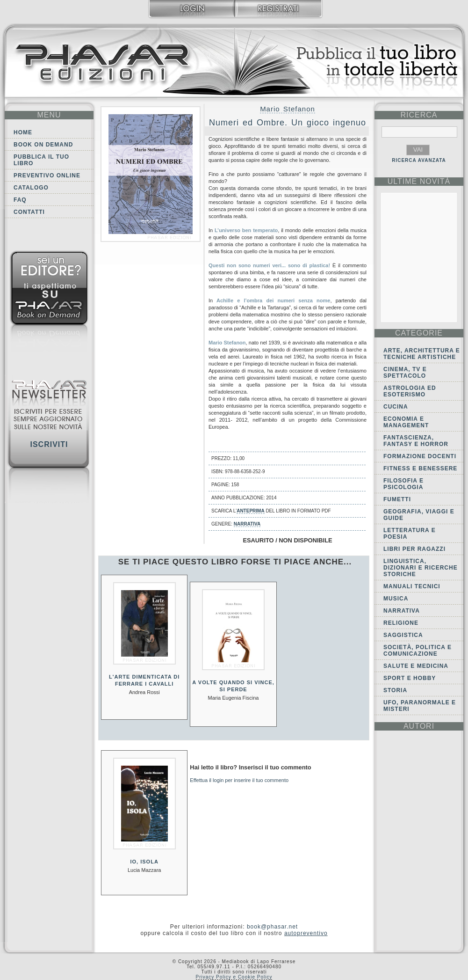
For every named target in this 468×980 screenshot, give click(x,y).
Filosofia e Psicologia (403, 484)
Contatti (29, 212)
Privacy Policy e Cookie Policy (234, 977)
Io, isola (144, 862)
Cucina (396, 407)
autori (419, 726)
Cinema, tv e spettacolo (405, 373)
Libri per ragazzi (414, 549)
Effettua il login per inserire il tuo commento (239, 780)
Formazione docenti (420, 456)
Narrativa (247, 524)
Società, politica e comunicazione (418, 651)
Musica (396, 599)
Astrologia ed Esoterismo (410, 391)
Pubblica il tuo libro (41, 160)
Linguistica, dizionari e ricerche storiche (421, 568)
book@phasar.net (272, 927)
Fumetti (397, 499)
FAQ (20, 200)
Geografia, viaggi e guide (419, 515)
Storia (395, 690)
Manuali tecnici (412, 586)
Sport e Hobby (410, 678)
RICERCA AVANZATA (419, 160)
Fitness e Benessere (420, 468)
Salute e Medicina (416, 666)
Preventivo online (47, 176)
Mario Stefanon (288, 109)
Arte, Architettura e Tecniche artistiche (422, 354)
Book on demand (43, 145)
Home (23, 132)
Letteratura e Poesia (410, 534)
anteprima (250, 511)
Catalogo (31, 188)
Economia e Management (406, 422)
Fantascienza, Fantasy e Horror (416, 441)
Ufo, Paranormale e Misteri (420, 706)
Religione (401, 623)
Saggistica (403, 635)
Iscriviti (49, 444)
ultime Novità (419, 181)
